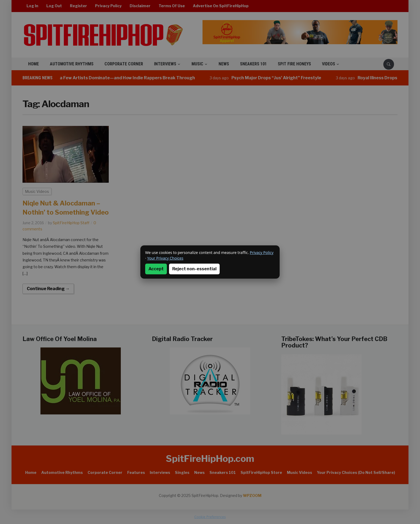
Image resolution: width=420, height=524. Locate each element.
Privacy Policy (262, 252)
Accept (156, 269)
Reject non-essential (194, 269)
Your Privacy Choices (165, 258)
